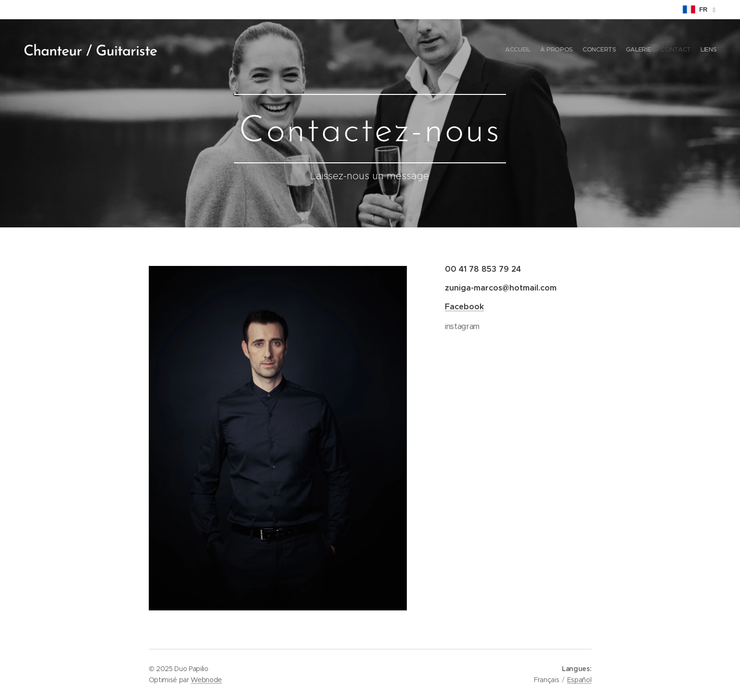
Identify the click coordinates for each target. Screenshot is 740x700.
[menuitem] (670, 51)
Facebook (464, 307)
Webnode (206, 680)
